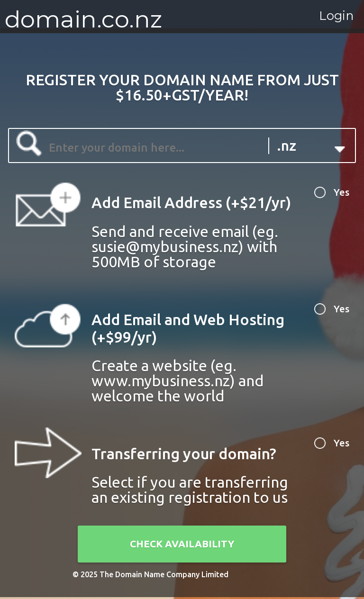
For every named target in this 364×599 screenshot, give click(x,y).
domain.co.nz (83, 19)
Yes (338, 195)
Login (323, 20)
